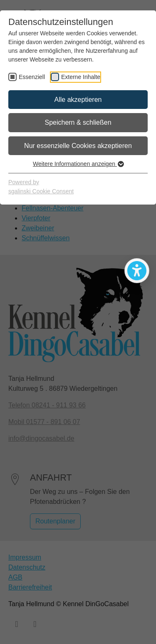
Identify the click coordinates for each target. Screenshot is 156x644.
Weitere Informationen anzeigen (78, 164)
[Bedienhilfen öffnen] (137, 271)
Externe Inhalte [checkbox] (81, 77)
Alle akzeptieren (78, 100)
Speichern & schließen (78, 122)
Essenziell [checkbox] (32, 77)
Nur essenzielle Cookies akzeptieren (78, 146)
